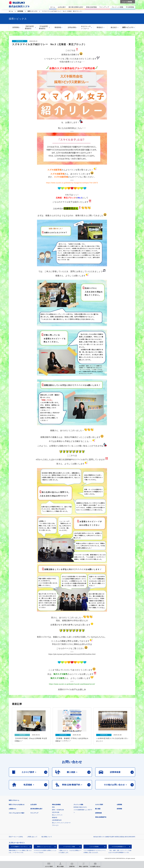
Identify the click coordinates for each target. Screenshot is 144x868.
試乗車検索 (98, 813)
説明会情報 (72, 27)
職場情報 (58, 27)
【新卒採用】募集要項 (30, 27)
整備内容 (55, 818)
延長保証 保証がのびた (80, 807)
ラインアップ (34, 813)
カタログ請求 (99, 805)
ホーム (11, 11)
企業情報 (119, 805)
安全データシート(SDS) (16, 837)
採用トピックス (32, 11)
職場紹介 (100, 27)
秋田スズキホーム (14, 800)
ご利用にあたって (32, 837)
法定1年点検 (56, 812)
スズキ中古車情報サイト (119, 847)
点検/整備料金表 (57, 820)
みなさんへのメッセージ (86, 27)
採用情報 (20, 11)
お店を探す (34, 805)
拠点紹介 (114, 27)
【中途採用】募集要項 (44, 27)
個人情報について (47, 837)
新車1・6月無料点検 (58, 810)
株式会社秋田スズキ (19, 6)
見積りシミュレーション (44, 847)
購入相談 (98, 809)
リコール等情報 (94, 847)
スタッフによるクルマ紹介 (17, 813)
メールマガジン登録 (69, 847)
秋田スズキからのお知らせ (17, 805)
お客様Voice (12, 809)
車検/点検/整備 (56, 805)
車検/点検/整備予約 (101, 817)
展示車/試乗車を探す (36, 809)
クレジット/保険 (78, 805)
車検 (53, 807)
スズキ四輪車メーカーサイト (19, 847)
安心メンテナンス (57, 815)
